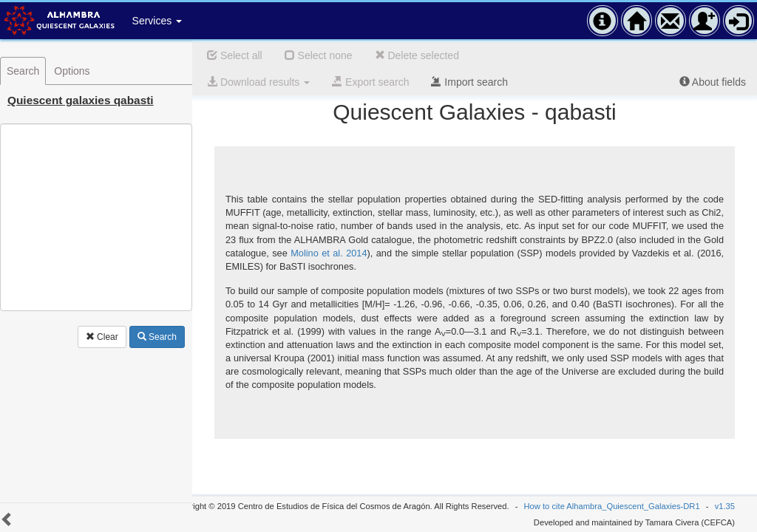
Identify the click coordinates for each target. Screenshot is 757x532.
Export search (370, 82)
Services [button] (157, 21)
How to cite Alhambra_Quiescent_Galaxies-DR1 (612, 506)
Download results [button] (258, 82)
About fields (713, 82)
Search (157, 337)
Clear (102, 337)
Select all (235, 55)
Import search (469, 82)
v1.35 (725, 506)
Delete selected (417, 55)
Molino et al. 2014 (329, 253)
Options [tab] (72, 71)
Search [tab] (23, 71)
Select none (319, 55)
